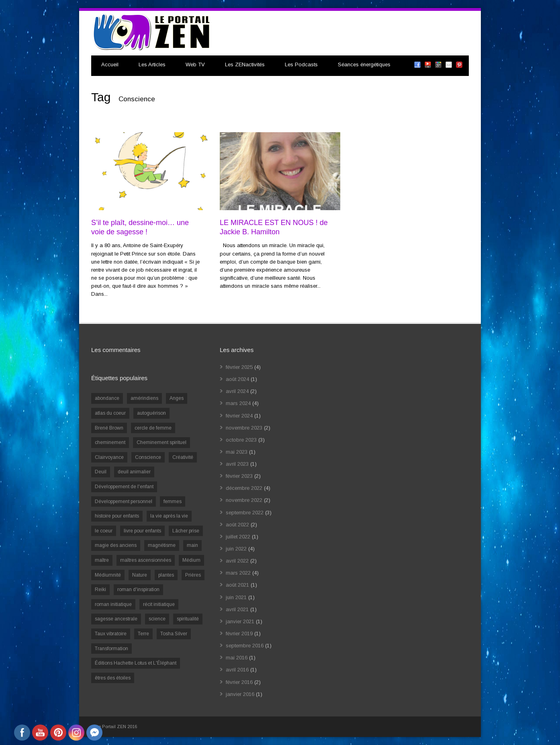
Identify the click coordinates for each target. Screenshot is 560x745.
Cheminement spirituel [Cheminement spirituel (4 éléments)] (161, 442)
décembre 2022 (244, 488)
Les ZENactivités (245, 64)
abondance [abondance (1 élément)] (107, 398)
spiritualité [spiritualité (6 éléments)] (188, 619)
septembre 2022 (245, 513)
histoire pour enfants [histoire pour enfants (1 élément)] (117, 516)
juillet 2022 (238, 537)
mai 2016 (237, 658)
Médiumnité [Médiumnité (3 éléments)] (108, 575)
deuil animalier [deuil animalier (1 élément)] (134, 472)
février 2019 (239, 633)
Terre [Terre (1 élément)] (143, 634)
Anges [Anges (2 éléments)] (177, 398)
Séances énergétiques (364, 64)
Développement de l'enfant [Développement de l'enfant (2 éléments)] (124, 487)
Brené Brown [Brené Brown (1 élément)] (109, 428)
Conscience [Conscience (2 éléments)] (148, 457)
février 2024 (239, 416)
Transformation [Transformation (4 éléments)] (111, 649)
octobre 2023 (241, 440)
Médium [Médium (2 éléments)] (191, 560)
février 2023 (239, 476)
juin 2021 (236, 597)
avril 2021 (237, 609)
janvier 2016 (240, 694)
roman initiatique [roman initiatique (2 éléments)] (113, 604)
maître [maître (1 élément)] (102, 560)
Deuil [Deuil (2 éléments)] (101, 472)
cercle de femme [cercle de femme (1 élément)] (153, 428)
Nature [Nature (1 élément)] (140, 575)
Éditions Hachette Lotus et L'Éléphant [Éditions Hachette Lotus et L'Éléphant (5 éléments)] (136, 663)
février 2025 (239, 367)
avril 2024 (237, 391)
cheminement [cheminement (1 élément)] (110, 442)
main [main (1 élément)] (192, 545)
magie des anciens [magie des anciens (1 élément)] (116, 545)
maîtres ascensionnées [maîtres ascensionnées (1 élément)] (146, 560)
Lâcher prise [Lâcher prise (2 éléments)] (186, 531)
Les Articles (152, 64)
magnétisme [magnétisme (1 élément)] (162, 545)
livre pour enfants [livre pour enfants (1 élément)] (142, 531)
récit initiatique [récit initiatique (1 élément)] (159, 604)
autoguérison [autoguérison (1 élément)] (151, 413)
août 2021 (237, 585)
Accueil (110, 64)
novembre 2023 (244, 428)
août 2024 (237, 379)
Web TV (195, 64)
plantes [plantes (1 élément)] (166, 575)
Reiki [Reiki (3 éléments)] (100, 589)
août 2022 (237, 525)
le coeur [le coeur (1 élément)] (104, 531)
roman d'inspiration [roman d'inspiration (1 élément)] (138, 589)
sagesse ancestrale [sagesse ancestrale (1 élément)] (116, 619)
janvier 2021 (240, 621)
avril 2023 (237, 464)
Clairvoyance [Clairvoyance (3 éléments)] (109, 457)
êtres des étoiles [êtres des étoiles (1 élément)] (113, 678)
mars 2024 (238, 403)
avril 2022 (237, 561)
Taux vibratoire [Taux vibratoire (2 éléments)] (111, 634)
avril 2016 (237, 670)
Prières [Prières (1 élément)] (193, 575)
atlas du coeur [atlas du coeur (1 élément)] (110, 413)
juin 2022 (236, 549)
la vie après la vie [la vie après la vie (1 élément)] (169, 516)
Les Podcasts (301, 64)
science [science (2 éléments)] (157, 619)
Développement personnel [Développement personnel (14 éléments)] (124, 501)
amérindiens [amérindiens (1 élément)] (144, 398)
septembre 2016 (245, 646)
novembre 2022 (244, 500)
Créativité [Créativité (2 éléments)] (183, 457)
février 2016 (239, 682)
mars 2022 (238, 573)
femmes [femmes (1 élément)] (173, 501)
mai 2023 (237, 452)
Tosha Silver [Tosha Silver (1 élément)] (174, 634)
